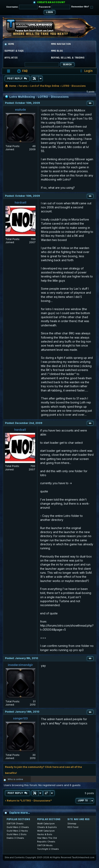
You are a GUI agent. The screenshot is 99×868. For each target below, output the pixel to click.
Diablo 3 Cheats (15, 838)
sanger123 (20, 718)
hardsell (20, 203)
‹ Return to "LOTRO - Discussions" (28, 801)
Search (67, 65)
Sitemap (72, 824)
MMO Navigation (61, 44)
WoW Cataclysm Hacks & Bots (46, 833)
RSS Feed (73, 827)
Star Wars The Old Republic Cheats (47, 840)
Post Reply (17, 79)
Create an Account (51, 2)
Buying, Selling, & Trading (68, 58)
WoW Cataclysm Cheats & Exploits (47, 825)
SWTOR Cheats (15, 824)
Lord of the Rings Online (45, 86)
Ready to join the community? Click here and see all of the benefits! (43, 770)
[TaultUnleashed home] (33, 27)
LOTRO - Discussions (74, 86)
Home (9, 44)
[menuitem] (22, 71)
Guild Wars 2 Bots (17, 834)
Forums (23, 86)
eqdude (20, 110)
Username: (22, 7)
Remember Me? (82, 7)
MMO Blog (57, 51)
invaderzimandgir (20, 665)
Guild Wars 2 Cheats (18, 827)
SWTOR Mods (45, 845)
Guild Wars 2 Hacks (17, 831)
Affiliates (11, 58)
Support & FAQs (14, 51)
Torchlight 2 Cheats (48, 849)
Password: (54, 7)
